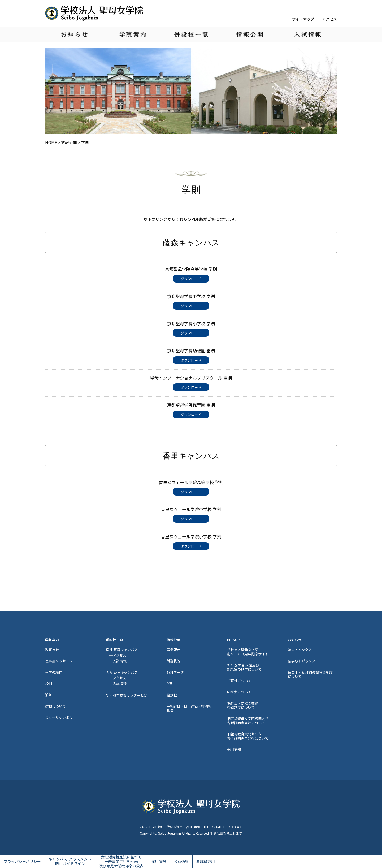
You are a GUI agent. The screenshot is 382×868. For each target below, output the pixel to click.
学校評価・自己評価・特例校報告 (189, 708)
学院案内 (133, 34)
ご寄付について (239, 681)
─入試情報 (116, 661)
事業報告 (173, 650)
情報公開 (249, 34)
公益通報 (181, 861)
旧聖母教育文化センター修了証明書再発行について (248, 736)
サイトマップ (303, 19)
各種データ (175, 672)
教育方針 (52, 650)
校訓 (49, 683)
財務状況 (173, 661)
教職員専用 (206, 861)
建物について (55, 706)
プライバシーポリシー (22, 861)
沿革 (49, 695)
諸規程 (172, 695)
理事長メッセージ (59, 661)
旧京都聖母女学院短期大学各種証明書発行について (248, 721)
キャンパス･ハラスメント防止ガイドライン (70, 861)
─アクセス (116, 655)
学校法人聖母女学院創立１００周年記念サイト (248, 652)
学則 (170, 683)
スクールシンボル (59, 717)
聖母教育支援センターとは (127, 695)
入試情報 (308, 34)
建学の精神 (54, 672)
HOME (51, 142)
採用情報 (234, 749)
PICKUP (233, 640)
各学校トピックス (302, 661)
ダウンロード (191, 279)
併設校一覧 (191, 34)
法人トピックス (300, 650)
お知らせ (74, 34)
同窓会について (239, 692)
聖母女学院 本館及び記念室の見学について (244, 667)
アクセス (329, 19)
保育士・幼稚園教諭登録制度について (243, 705)
